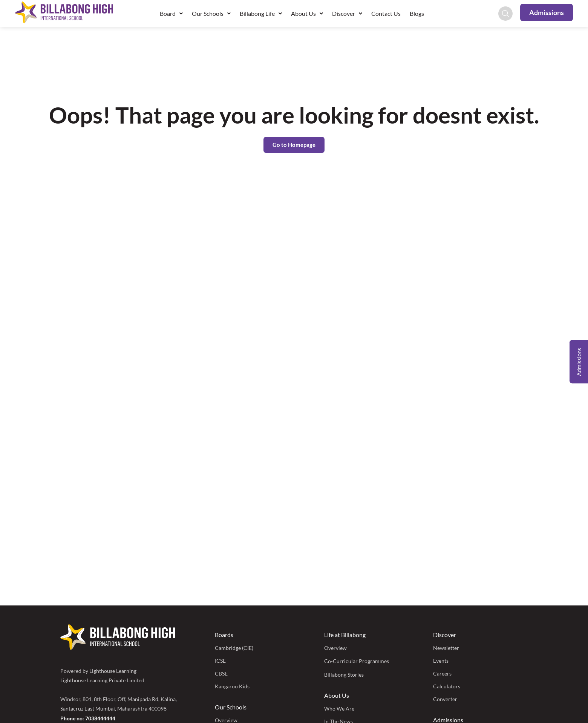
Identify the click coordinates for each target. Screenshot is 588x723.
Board (171, 13)
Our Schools (211, 13)
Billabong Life (261, 13)
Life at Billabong (345, 635)
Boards (224, 635)
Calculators (447, 686)
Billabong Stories (344, 675)
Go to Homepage (294, 145)
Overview (335, 648)
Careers (442, 673)
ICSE (220, 661)
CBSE (221, 673)
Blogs (417, 13)
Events (441, 661)
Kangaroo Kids (232, 686)
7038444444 (100, 718)
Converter (445, 699)
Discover (347, 13)
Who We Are (339, 708)
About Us (307, 13)
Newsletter (446, 648)
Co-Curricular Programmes (357, 661)
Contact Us (386, 13)
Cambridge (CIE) (234, 648)
